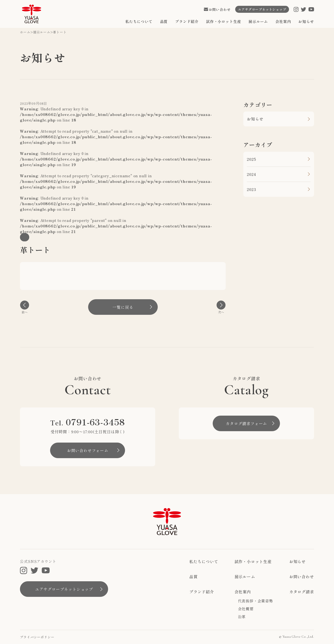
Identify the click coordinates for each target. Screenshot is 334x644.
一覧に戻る (123, 307)
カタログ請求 (302, 592)
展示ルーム (258, 21)
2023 (251, 189)
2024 (251, 174)
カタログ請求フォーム (246, 423)
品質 (164, 21)
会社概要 (246, 609)
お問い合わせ (302, 577)
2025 (251, 159)
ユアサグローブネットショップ (64, 589)
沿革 (242, 617)
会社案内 (283, 21)
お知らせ (306, 21)
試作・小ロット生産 (223, 21)
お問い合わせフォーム (88, 450)
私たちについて (139, 21)
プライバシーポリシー (37, 637)
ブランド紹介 (187, 21)
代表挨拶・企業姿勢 (255, 601)
